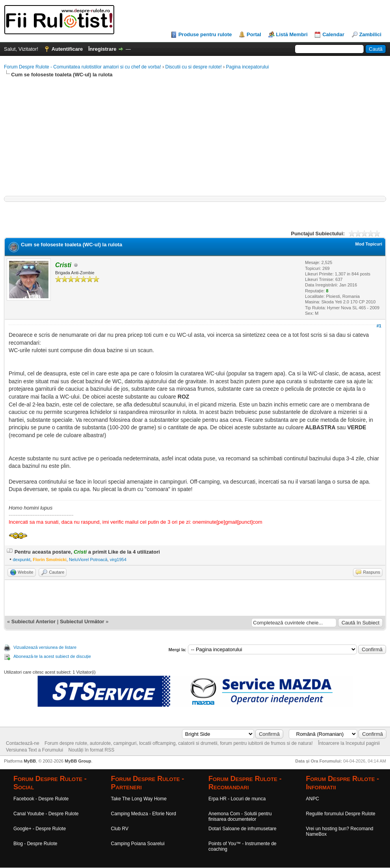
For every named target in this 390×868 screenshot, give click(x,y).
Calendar (333, 34)
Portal (254, 34)
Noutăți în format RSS (92, 750)
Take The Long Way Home (139, 799)
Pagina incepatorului (248, 67)
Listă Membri (292, 34)
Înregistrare (102, 49)
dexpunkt (21, 560)
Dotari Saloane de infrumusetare (242, 829)
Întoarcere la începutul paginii (349, 743)
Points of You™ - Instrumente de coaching (242, 846)
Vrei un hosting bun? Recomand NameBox (340, 831)
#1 (379, 326)
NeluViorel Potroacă (88, 560)
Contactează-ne (23, 743)
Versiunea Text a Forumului (34, 750)
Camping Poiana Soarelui (138, 844)
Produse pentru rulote (205, 34)
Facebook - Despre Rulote (41, 799)
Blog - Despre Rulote (35, 844)
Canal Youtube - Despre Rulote (46, 814)
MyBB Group (78, 761)
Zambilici (370, 34)
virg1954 (118, 560)
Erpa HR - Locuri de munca (237, 799)
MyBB (30, 761)
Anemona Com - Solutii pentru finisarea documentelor (240, 816)
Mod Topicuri (369, 244)
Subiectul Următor (82, 621)
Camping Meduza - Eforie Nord (144, 814)
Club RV (120, 829)
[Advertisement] (195, 141)
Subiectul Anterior (33, 621)
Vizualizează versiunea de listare (45, 647)
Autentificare (67, 49)
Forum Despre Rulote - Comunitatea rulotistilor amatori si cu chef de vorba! (83, 67)
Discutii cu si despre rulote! (194, 67)
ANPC (313, 799)
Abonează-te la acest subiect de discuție (52, 656)
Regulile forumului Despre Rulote (341, 814)
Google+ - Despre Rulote (40, 829)
